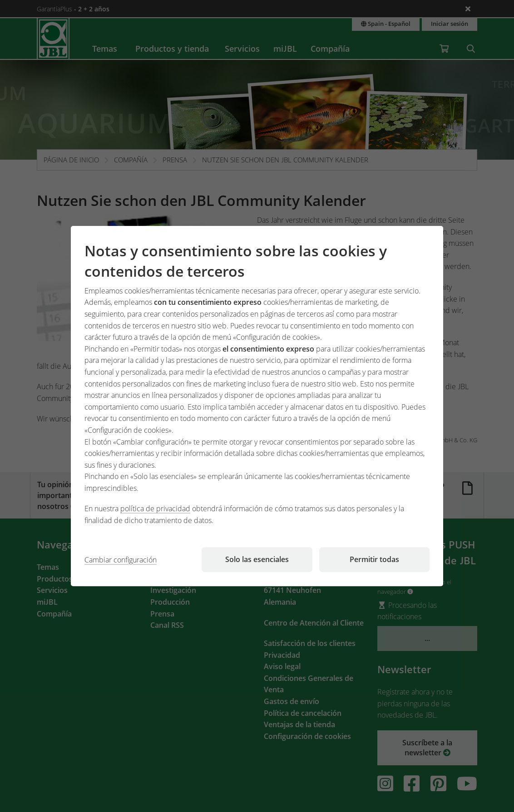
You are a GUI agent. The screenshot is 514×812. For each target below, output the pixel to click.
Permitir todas (374, 559)
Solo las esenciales (257, 559)
